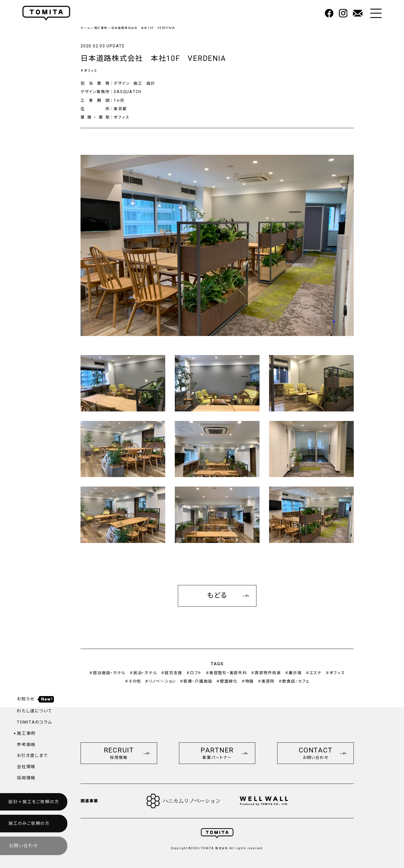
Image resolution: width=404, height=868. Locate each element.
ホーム (85, 28)
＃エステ (314, 673)
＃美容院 (266, 681)
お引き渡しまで (32, 756)
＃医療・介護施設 (196, 681)
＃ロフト (194, 673)
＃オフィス (89, 71)
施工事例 (101, 28)
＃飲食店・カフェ (294, 681)
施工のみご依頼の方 (29, 823)
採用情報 (26, 778)
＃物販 (248, 681)
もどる (228, 595)
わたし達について (35, 711)
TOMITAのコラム (35, 722)
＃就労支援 (172, 673)
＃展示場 (293, 673)
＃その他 (133, 681)
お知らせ (35, 699)
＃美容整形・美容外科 (226, 673)
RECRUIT (127, 753)
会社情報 (26, 767)
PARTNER (225, 753)
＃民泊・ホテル (143, 673)
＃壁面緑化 (227, 681)
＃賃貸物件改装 (266, 673)
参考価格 (26, 745)
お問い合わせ (24, 846)
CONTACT (323, 753)
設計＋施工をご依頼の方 (34, 802)
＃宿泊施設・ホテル (107, 673)
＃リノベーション (160, 681)
